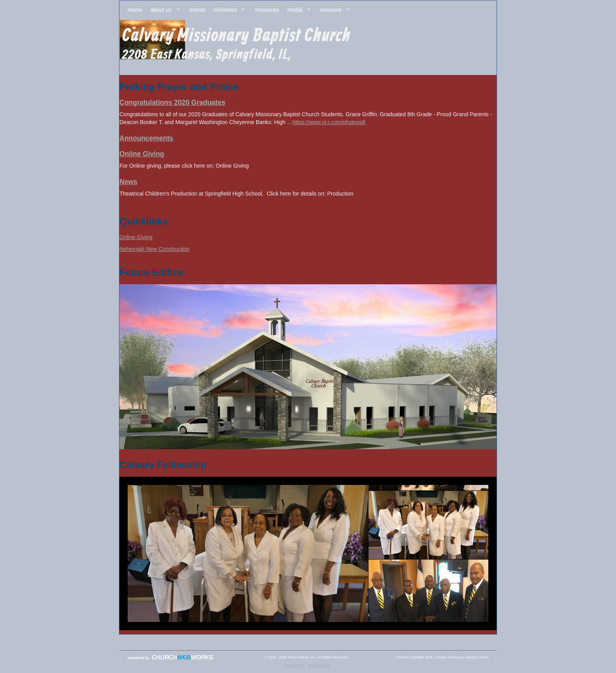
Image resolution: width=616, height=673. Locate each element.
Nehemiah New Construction (154, 249)
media (295, 10)
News (128, 182)
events (197, 10)
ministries (225, 10)
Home (135, 10)
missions (331, 10)
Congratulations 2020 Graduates (172, 102)
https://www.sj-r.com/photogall (329, 122)
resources (267, 10)
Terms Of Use (319, 665)
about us (161, 10)
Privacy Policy (294, 665)
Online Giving (142, 154)
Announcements (146, 138)
